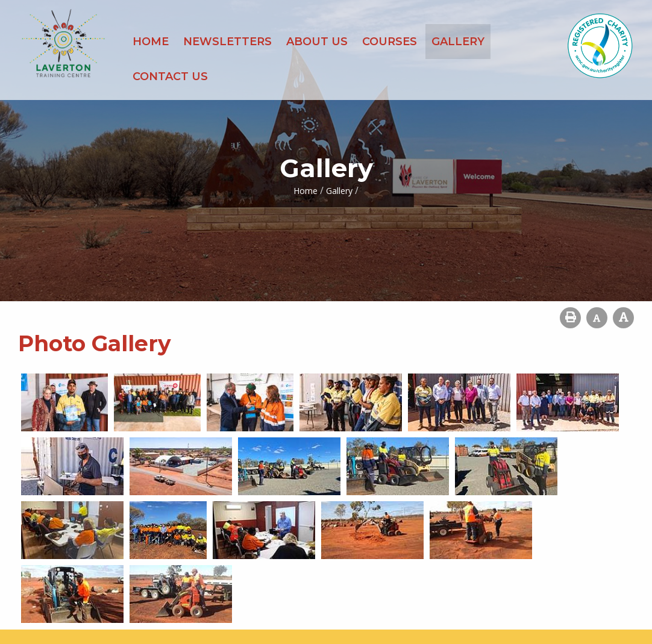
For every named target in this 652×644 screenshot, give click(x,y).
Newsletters (227, 42)
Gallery (458, 42)
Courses (390, 42)
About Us (317, 42)
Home (151, 42)
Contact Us (170, 77)
